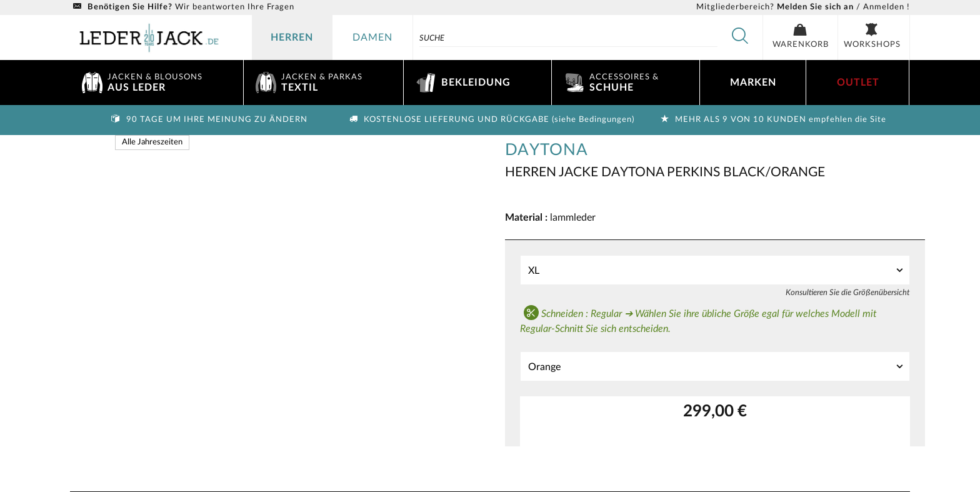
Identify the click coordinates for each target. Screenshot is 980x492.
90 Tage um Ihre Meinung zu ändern (208, 120)
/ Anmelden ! (803, 7)
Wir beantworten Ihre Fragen (182, 7)
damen (372, 38)
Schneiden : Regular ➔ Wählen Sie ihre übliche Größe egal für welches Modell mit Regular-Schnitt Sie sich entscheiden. (698, 319)
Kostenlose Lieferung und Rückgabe (490, 120)
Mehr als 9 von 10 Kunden (772, 120)
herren (292, 38)
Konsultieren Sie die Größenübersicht (848, 293)
